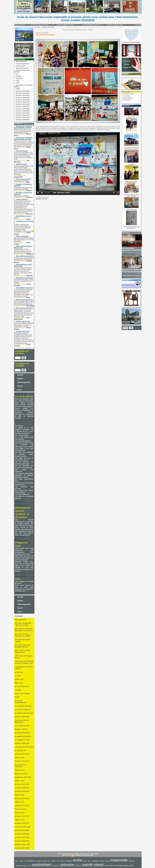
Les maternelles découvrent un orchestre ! (132, 250)
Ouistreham (56, 866)
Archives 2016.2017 (22, 102)
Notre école (52, 25)
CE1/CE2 (18, 78)
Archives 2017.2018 (22, 104)
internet (102, 861)
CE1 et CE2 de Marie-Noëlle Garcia (23, 651)
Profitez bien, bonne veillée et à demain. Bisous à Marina (24, 259)
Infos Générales (21, 61)
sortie (106, 866)
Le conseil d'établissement (21, 702)
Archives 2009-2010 (22, 743)
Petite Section (20, 66)
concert (63, 861)
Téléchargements (128, 25)
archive (21, 861)
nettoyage (132, 861)
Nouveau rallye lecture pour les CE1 (131, 195)
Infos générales (21, 620)
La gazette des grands (23, 736)
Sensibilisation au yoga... (24, 216)
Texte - (91, 30)
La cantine (126, 96)
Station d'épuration (131, 181)
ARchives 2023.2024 (22, 845)
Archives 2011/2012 (22, 91)
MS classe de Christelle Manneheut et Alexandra (24, 630)
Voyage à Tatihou (21, 729)
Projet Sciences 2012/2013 (21, 766)
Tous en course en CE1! (24, 179)
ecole (77, 860)
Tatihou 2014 (20, 781)
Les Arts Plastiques (22, 686)
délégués (69, 861)
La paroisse (19, 672)
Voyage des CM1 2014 (23, 777)
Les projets (103, 25)
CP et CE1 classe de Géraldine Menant (22, 646)
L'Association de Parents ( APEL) (24, 668)
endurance (95, 861)
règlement (78, 866)
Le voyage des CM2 (22, 740)
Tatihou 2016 (20, 795)
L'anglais (18, 690)
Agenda (125, 74)
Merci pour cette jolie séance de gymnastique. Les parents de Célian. (24, 239)
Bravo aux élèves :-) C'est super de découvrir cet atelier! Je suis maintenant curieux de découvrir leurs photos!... (24, 143)
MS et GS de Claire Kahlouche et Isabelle (23, 635)
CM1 (17, 81)
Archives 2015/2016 (22, 100)
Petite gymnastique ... (23, 236)
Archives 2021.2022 (22, 113)
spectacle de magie (131, 134)
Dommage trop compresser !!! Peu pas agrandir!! (23, 188)
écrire (89, 861)
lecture (107, 861)
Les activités (77, 25)
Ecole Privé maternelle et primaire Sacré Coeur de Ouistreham (78, 854)
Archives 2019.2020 (22, 111)
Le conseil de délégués (23, 706)
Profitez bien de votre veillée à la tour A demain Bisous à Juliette (24, 281)
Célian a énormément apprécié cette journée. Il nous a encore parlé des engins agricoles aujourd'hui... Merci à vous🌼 (24, 228)
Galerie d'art (19, 679)
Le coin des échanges (23, 827)
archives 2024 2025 (22, 120)
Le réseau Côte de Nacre (24, 713)
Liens (18, 390)
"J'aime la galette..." (22, 199)
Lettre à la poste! (131, 210)
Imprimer (78, 30)
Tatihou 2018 (20, 813)
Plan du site (66, 855)
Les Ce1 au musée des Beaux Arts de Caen (131, 148)
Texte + (85, 30)
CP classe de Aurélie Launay (22, 641)
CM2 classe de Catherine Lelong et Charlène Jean (24, 662)
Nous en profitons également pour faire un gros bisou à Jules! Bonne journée (24, 325)
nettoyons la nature (21, 866)
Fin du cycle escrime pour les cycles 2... (131, 227)
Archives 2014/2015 (22, 98)
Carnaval (131, 164)
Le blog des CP (21, 751)
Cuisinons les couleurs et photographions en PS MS (23, 127)
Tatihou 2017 (20, 802)
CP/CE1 (18, 76)
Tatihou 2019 (20, 820)
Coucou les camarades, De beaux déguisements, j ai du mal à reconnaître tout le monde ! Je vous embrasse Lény (24, 156)
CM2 (17, 83)
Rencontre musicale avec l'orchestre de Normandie (132, 271)
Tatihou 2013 (20, 770)
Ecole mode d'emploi (22, 694)
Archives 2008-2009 (22, 733)
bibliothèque (31, 861)
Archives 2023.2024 (22, 117)
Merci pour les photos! (22, 181)
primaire (67, 865)
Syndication (78, 855)
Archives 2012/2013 (22, 93)
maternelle (119, 860)
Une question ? (127, 98)
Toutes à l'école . (21, 809)
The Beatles (119, 866)
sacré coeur (93, 865)
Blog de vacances (21, 774)
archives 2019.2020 (22, 109)
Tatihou (111, 866)
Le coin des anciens (22, 726)
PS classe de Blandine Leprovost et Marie (23, 624)
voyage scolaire (128, 866)
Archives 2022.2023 (22, 115)
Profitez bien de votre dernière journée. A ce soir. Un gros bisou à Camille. (23, 251)
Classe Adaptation (22, 64)
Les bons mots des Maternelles (22, 721)
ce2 (49, 861)
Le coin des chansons (23, 710)
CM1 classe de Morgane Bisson (24, 657)
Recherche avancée (128, 285)
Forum (19, 386)
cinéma (54, 861)
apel (17, 861)
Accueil (27, 25)
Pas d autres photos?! (22, 196)
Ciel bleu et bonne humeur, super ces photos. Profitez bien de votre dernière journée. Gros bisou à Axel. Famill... (23, 271)
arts (25, 861)
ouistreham (42, 865)
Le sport (18, 676)
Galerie (19, 379)
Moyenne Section (21, 68)
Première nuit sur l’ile (23, 321)
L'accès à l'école (128, 94)
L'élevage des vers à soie (24, 747)
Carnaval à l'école (21, 151)
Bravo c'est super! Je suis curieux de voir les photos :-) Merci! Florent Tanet (24, 131)
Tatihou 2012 (20, 758)
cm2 (58, 861)
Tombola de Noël (21, 164)
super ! (17, 218)
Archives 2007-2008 (22, 717)
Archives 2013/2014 (22, 95)
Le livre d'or (126, 100)
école (85, 861)
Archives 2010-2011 (22, 754)
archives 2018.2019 (22, 106)
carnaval (44, 861)
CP (16, 74)
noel (30, 866)
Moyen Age (131, 117)
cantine (38, 861)
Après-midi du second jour (24, 256)
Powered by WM (88, 855)
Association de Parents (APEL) (23, 86)
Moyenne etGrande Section (22, 71)
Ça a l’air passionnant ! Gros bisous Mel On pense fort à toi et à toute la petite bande (24, 303)
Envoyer (71, 30)
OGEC (17, 89)
